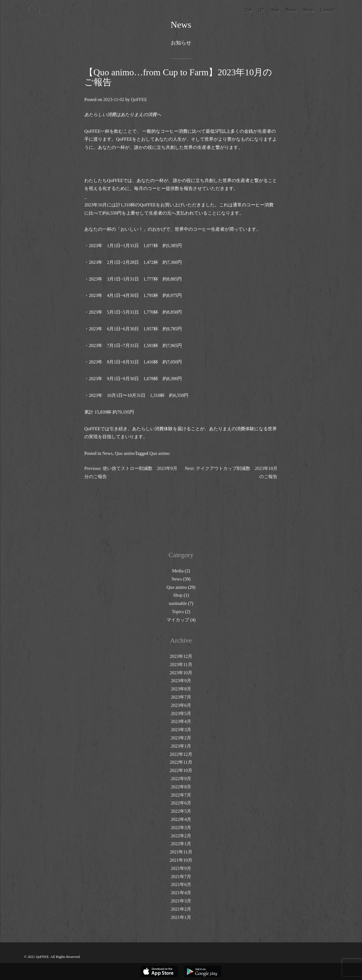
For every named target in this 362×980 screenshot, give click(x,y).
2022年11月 (181, 762)
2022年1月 (181, 844)
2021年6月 (181, 884)
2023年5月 (181, 713)
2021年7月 (181, 877)
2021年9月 (181, 868)
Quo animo (125, 453)
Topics (178, 612)
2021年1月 (181, 917)
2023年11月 (181, 665)
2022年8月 (181, 787)
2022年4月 (181, 819)
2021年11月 (181, 852)
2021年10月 (181, 860)
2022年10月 (181, 770)
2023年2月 (181, 738)
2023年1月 (181, 746)
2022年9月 (181, 779)
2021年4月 (181, 893)
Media (178, 571)
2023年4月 (181, 721)
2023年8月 (181, 689)
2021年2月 (181, 909)
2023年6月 (181, 705)
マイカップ (178, 620)
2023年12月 (181, 656)
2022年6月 (181, 803)
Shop (178, 595)
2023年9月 (181, 681)
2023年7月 (181, 697)
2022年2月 (181, 836)
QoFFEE (139, 100)
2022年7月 (181, 795)
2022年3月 (181, 828)
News (107, 453)
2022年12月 (181, 754)
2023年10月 (181, 673)
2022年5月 (181, 811)
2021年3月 (181, 901)
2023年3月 (181, 730)
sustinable (178, 603)
